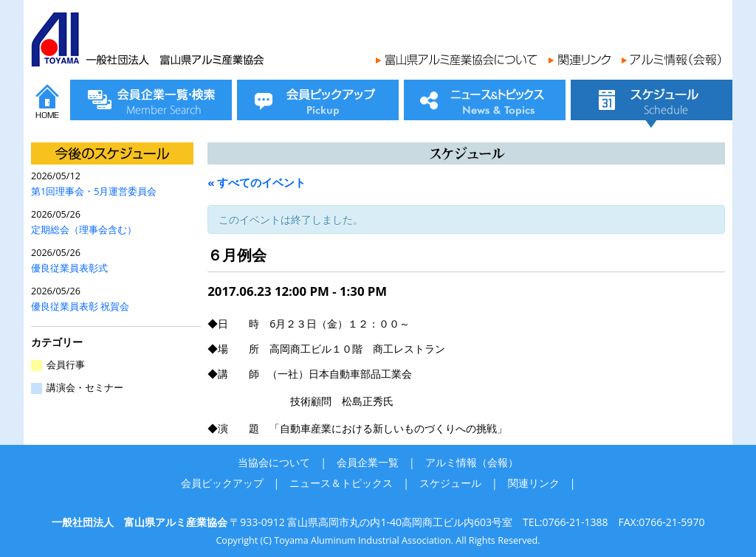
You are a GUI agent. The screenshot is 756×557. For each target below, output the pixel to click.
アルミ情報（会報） (472, 462)
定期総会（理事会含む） (84, 230)
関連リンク (534, 483)
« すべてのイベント (257, 182)
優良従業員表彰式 (69, 268)
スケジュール (450, 483)
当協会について (274, 462)
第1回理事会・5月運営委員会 (94, 191)
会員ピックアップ (222, 483)
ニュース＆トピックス (341, 483)
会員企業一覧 (368, 462)
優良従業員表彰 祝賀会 (80, 307)
